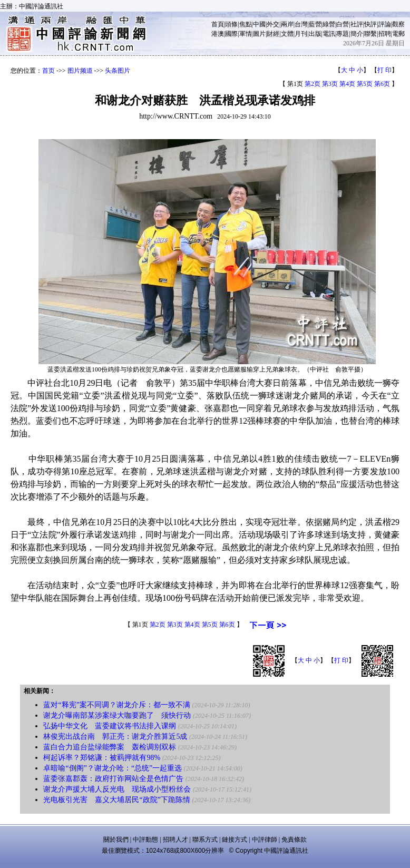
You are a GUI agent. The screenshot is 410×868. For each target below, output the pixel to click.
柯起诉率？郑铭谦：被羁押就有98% (102, 758)
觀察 (398, 24)
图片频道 (80, 71)
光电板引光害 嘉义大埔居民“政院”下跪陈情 (116, 800)
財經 (273, 34)
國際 (231, 34)
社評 (357, 24)
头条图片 (118, 71)
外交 (273, 24)
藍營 (315, 24)
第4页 (347, 84)
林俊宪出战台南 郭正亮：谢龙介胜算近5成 (115, 737)
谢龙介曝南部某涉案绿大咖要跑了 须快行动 (117, 715)
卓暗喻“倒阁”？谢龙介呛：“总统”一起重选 (113, 768)
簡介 (357, 34)
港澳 (218, 34)
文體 (287, 34)
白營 (343, 24)
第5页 (365, 84)
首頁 (218, 24)
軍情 (246, 34)
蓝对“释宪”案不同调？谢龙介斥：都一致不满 (116, 705)
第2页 (313, 84)
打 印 (384, 70)
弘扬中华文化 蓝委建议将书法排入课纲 (110, 726)
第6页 (382, 84)
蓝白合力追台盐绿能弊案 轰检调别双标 (110, 747)
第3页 (330, 84)
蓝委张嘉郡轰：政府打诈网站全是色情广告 (113, 779)
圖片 (259, 34)
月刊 (301, 34)
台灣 (301, 24)
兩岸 (287, 24)
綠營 (329, 24)
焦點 (246, 24)
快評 (370, 24)
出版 (315, 34)
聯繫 (370, 34)
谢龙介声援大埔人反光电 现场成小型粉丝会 (117, 789)
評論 (385, 24)
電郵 (398, 34)
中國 (259, 24)
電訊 (329, 34)
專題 (343, 34)
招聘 (385, 34)
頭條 (231, 24)
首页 (48, 71)
